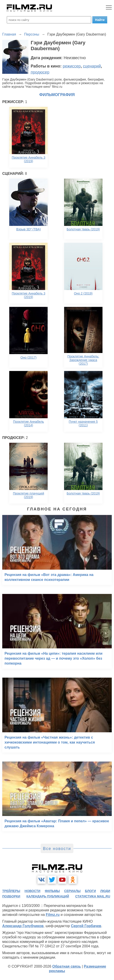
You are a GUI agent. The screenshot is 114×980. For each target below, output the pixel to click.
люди (105, 891)
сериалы (72, 891)
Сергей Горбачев (86, 926)
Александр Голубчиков (23, 926)
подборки (11, 896)
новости (33, 891)
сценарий (92, 66)
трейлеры (11, 891)
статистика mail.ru (93, 896)
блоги (90, 891)
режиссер (72, 66)
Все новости (57, 849)
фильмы (52, 891)
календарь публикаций (48, 896)
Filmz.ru (53, 915)
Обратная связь (66, 966)
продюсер (40, 72)
